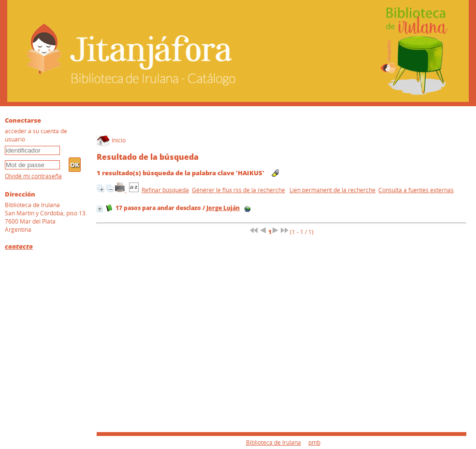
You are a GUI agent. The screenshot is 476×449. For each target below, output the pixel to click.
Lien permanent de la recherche (332, 190)
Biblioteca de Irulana (274, 442)
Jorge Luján (223, 208)
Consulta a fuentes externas (416, 190)
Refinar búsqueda (165, 190)
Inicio (111, 140)
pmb (314, 442)
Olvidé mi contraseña (33, 176)
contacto (19, 246)
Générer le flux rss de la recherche (238, 190)
